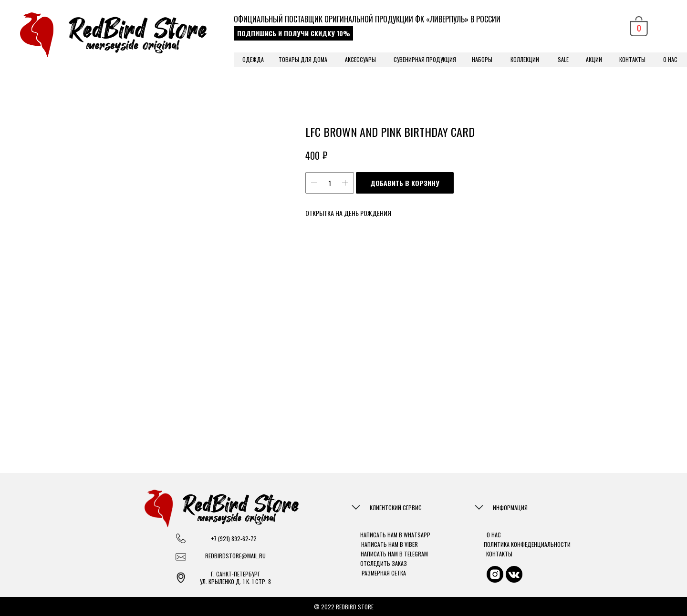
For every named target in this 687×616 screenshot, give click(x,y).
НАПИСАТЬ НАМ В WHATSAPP (395, 535)
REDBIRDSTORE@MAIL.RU (235, 556)
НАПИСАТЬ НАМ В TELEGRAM (394, 554)
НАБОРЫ (482, 59)
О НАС (670, 59)
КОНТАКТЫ (632, 59)
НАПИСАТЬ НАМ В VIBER (390, 544)
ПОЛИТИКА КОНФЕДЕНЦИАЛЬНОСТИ (527, 544)
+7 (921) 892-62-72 (234, 539)
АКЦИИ (594, 59)
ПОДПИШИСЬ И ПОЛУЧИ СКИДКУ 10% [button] (294, 33)
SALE (563, 59)
